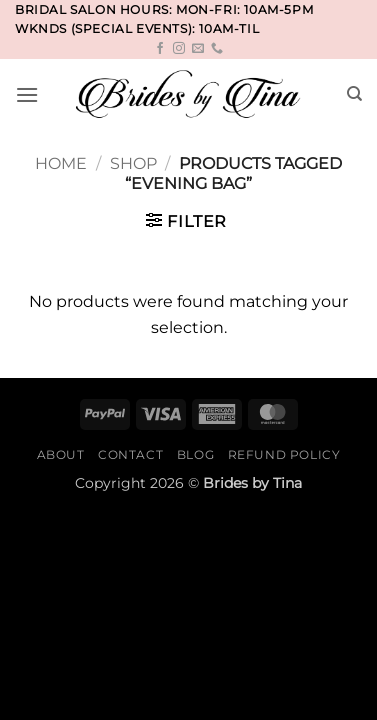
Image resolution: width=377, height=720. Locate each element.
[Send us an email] (198, 49)
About (61, 454)
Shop (133, 163)
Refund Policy (284, 454)
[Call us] (217, 49)
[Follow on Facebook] (160, 49)
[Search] (354, 94)
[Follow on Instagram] (179, 49)
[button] (27, 94)
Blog (195, 454)
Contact (130, 454)
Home (61, 163)
